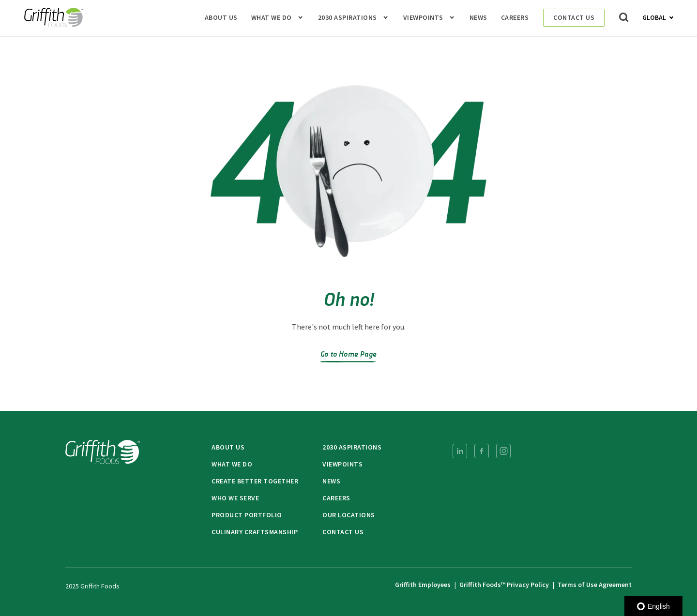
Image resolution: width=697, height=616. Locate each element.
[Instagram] (503, 451)
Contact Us (574, 17)
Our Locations (349, 515)
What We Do (272, 18)
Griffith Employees (423, 585)
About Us (221, 18)
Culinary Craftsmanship (255, 532)
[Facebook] (482, 451)
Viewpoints (423, 18)
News (478, 18)
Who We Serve (235, 498)
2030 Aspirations (348, 18)
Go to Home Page (348, 353)
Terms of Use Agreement (595, 585)
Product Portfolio (247, 515)
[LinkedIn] (460, 451)
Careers (515, 18)
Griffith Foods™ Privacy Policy (504, 585)
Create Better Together (255, 481)
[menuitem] (460, 451)
